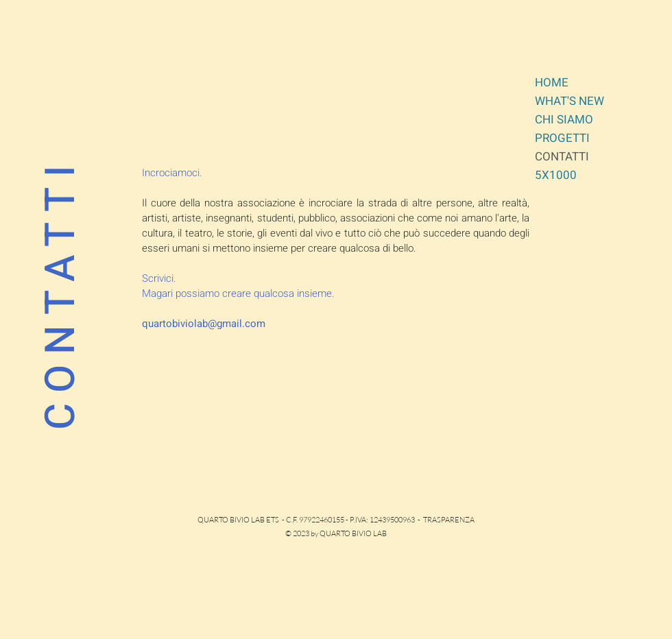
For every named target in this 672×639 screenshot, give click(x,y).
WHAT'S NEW (569, 101)
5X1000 (556, 175)
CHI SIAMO (564, 120)
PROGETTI (562, 138)
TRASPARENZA (449, 520)
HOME (552, 83)
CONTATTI (562, 157)
